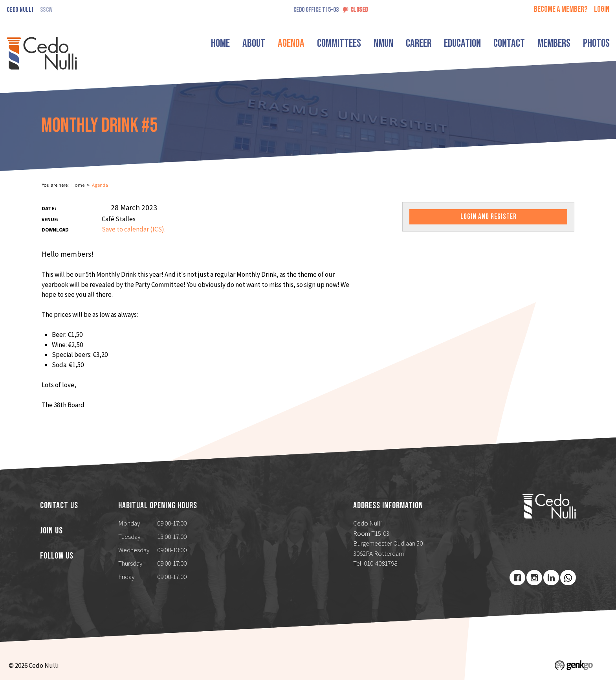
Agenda (291, 43)
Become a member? (561, 9)
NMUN (383, 43)
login (602, 9)
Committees (339, 43)
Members (554, 43)
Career (419, 43)
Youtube (568, 578)
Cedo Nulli (20, 10)
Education (462, 43)
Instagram (534, 578)
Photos (596, 43)
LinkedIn (551, 578)
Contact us (59, 506)
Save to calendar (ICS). (134, 229)
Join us (51, 531)
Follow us (57, 556)
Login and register (489, 217)
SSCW (46, 10)
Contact (509, 43)
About (254, 43)
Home (220, 43)
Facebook (517, 578)
